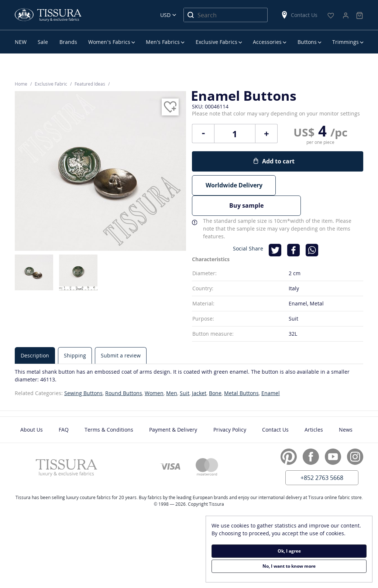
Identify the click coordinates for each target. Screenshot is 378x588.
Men (172, 372)
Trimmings (346, 42)
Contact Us (299, 15)
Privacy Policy (230, 408)
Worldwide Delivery (234, 185)
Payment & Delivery (173, 408)
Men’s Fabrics (163, 42)
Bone (215, 372)
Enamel (271, 372)
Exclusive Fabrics (217, 42)
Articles (314, 408)
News (346, 408)
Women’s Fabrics (109, 42)
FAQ (64, 408)
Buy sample (321, 185)
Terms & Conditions (109, 408)
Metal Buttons (241, 372)
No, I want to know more (289, 566)
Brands (68, 42)
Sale (43, 42)
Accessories (267, 42)
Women (154, 372)
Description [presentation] (35, 334)
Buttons (307, 42)
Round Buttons (124, 372)
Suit (185, 372)
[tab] (35, 334)
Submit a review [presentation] (121, 334)
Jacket (199, 372)
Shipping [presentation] (75, 334)
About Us (32, 408)
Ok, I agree (289, 551)
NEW (21, 42)
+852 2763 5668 (322, 456)
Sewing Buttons (83, 372)
